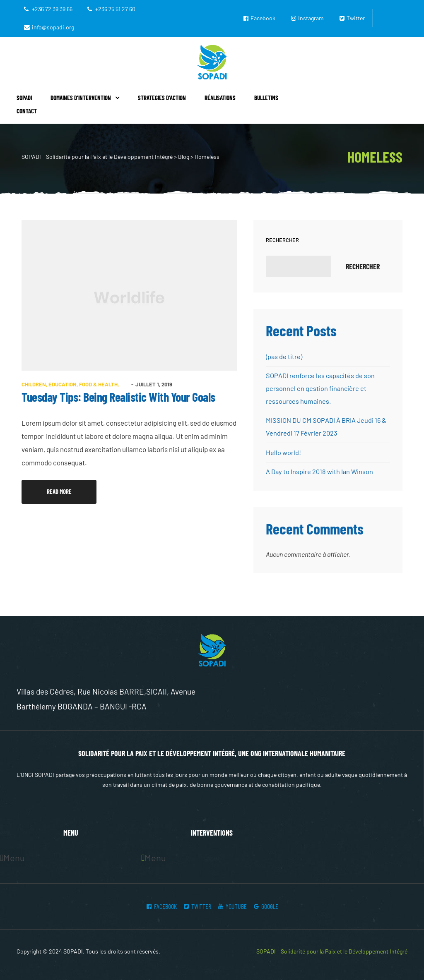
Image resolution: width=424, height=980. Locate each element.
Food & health (98, 384)
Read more (71, 488)
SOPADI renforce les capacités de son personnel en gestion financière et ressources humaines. (320, 388)
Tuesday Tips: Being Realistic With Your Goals (118, 397)
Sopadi (24, 98)
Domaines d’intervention (85, 98)
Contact (27, 111)
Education (63, 384)
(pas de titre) (284, 356)
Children (34, 384)
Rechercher (282, 240)
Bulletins (266, 98)
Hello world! (283, 451)
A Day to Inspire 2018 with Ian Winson (319, 470)
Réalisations (220, 98)
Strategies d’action (162, 98)
